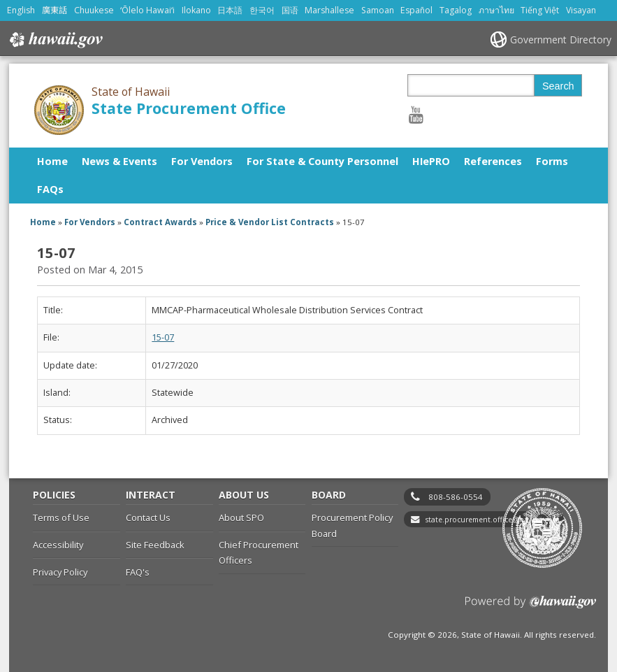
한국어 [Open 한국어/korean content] (262, 10)
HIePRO (431, 161)
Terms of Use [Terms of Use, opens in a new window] (61, 517)
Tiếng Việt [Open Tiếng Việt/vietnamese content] (540, 10)
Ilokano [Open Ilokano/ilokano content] (196, 10)
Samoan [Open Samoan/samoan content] (378, 10)
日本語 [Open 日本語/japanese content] (230, 10)
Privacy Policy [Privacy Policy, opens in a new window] (60, 572)
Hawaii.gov (55, 40)
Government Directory (561, 40)
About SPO (241, 517)
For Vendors (202, 161)
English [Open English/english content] (21, 10)
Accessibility (58, 545)
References (493, 161)
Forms (552, 161)
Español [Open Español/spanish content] (416, 10)
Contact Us (148, 517)
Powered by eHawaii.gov (531, 607)
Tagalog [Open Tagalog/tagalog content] (456, 10)
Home (52, 161)
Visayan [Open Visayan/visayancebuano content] (581, 10)
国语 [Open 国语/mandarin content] (290, 10)
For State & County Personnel (322, 161)
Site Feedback (155, 545)
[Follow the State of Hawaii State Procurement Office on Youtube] (416, 114)
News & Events (119, 161)
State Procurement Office (189, 108)
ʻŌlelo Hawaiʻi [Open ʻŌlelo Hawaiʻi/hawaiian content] (147, 10)
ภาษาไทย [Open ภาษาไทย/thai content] (496, 10)
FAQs (50, 189)
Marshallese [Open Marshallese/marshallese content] (329, 10)
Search (558, 86)
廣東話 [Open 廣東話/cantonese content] (55, 10)
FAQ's (138, 572)
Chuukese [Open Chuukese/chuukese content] (94, 10)
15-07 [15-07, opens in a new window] (163, 337)
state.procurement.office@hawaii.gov (491, 520)
